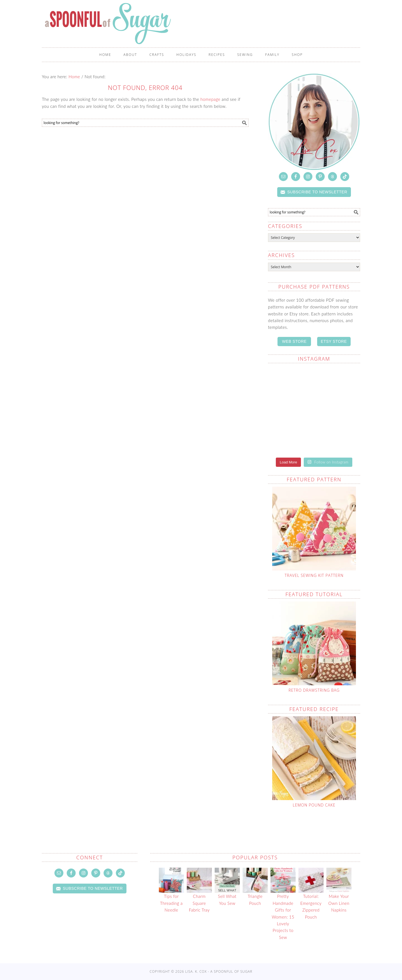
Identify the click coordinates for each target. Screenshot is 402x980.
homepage (210, 99)
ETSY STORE (334, 341)
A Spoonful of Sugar (137, 23)
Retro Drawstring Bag (314, 690)
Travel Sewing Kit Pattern (314, 575)
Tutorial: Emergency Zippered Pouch (311, 906)
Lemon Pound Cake (314, 805)
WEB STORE (294, 341)
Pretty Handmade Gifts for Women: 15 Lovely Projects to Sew (283, 917)
